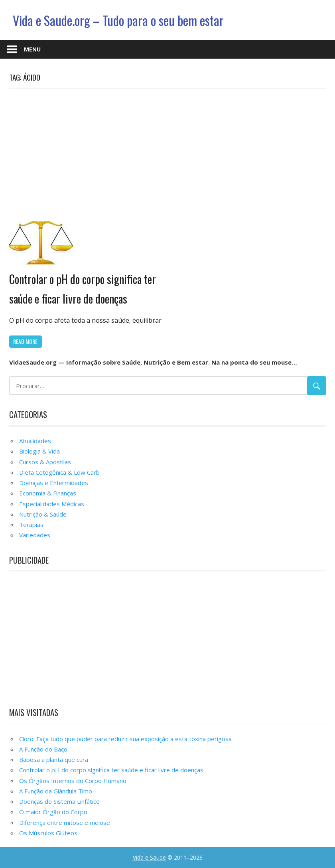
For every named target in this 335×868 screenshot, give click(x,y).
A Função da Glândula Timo (56, 791)
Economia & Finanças (48, 493)
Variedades (35, 535)
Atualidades (35, 441)
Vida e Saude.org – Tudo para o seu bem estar (118, 20)
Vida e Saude (149, 857)
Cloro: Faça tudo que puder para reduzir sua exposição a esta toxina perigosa (125, 739)
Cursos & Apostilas (45, 462)
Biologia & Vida (39, 451)
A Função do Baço (43, 749)
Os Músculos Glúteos (48, 833)
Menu (32, 49)
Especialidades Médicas (52, 504)
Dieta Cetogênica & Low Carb (59, 472)
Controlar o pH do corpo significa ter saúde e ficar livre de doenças (111, 770)
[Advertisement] (168, 153)
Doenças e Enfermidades (54, 483)
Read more (25, 341)
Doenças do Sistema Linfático (59, 801)
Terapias (31, 525)
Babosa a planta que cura (54, 759)
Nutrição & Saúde (43, 514)
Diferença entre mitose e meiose (65, 823)
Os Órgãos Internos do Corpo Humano (73, 781)
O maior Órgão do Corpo (53, 812)
